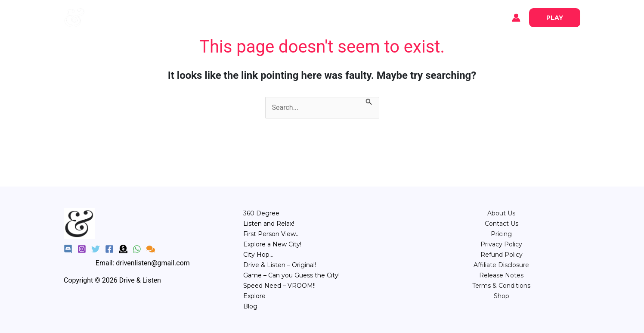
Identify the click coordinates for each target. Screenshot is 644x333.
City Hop (332, 17)
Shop (502, 296)
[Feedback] (151, 249)
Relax (272, 17)
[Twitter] (96, 249)
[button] (555, 18)
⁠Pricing (501, 234)
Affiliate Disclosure (501, 265)
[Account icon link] (516, 18)
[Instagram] (82, 249)
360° (245, 17)
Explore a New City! (272, 244)
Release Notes (501, 275)
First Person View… (271, 234)
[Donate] (123, 249)
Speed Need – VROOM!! (279, 286)
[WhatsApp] (137, 249)
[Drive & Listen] (74, 17)
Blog (141, 18)
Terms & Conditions (501, 286)
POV (299, 17)
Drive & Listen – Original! (280, 265)
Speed (397, 17)
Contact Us (502, 224)
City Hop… (258, 255)
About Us (501, 213)
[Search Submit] (369, 103)
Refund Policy (502, 255)
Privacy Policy (501, 244)
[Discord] (68, 249)
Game (366, 17)
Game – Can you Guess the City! (291, 275)
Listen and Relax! (269, 224)
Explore (111, 18)
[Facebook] (109, 249)
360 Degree (261, 213)
